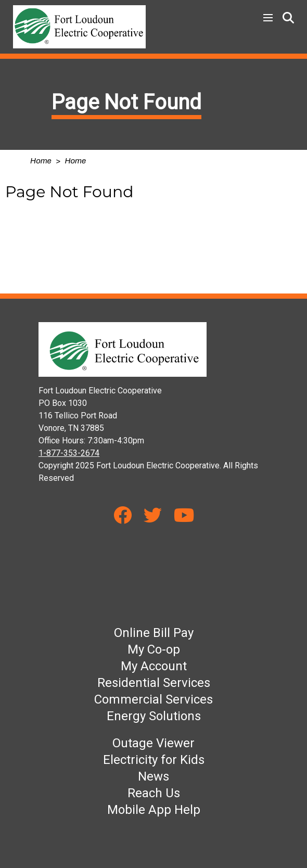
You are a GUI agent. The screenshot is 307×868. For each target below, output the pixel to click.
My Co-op (154, 649)
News (153, 776)
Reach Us (154, 793)
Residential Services (154, 683)
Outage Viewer (153, 743)
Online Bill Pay (154, 633)
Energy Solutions (154, 716)
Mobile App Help (154, 810)
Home (41, 161)
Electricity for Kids (154, 760)
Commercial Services (153, 699)
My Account (154, 666)
